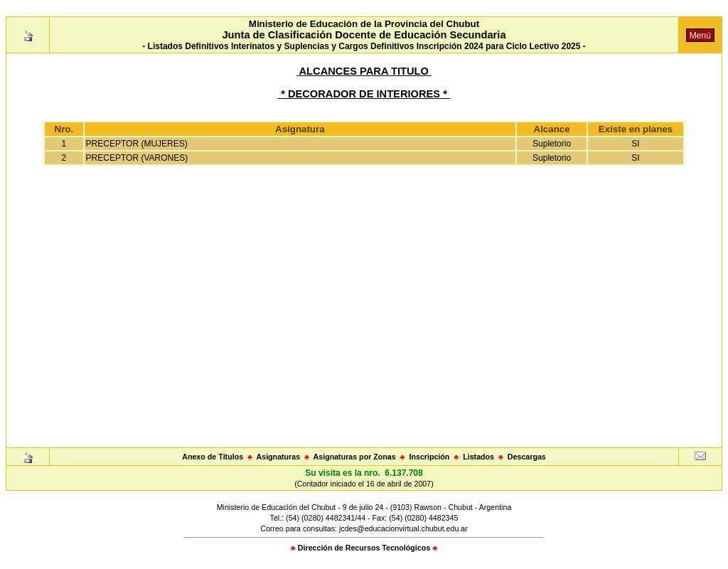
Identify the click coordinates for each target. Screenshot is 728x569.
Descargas (527, 457)
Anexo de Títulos (213, 457)
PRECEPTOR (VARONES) (137, 158)
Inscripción (429, 457)
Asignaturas (279, 457)
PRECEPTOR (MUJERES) (137, 144)
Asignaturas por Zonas (355, 457)
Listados (478, 457)
